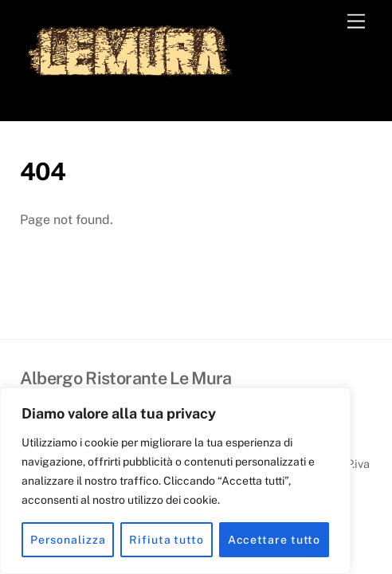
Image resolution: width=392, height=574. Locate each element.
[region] (175, 481)
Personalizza (68, 540)
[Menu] (356, 22)
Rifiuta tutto (167, 540)
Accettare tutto (274, 540)
